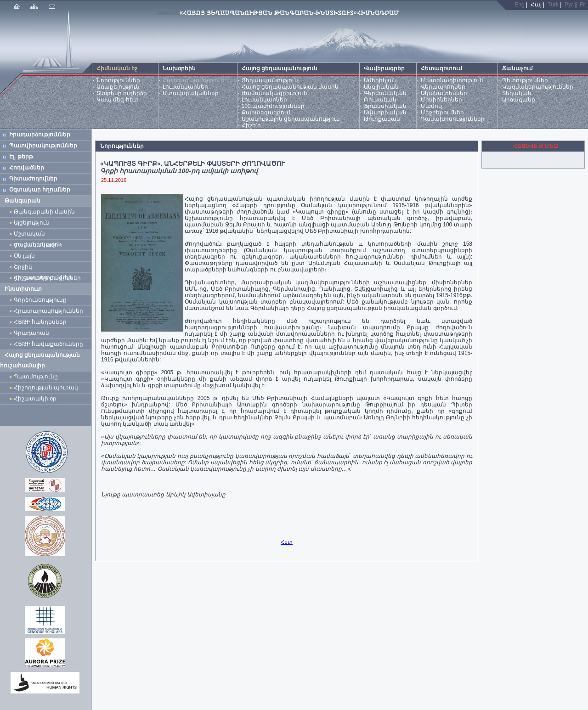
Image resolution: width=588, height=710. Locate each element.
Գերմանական (385, 93)
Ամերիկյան (380, 80)
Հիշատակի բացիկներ (49, 278)
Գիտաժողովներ (33, 179)
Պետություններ (525, 80)
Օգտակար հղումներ (40, 190)
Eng (519, 5)
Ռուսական (380, 100)
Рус (569, 5)
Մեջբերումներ (442, 113)
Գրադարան (31, 333)
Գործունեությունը (40, 300)
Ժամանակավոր (38, 245)
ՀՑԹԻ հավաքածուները (48, 344)
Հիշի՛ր (251, 125)
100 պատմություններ (273, 106)
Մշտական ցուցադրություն (37, 235)
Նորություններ (118, 80)
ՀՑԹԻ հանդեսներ (42, 322)
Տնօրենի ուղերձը (122, 93)
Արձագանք (519, 100)
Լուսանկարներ (185, 87)
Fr (582, 5)
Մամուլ (431, 106)
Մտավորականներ (191, 93)
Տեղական (517, 93)
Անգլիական (381, 87)
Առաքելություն (118, 87)
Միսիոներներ (441, 100)
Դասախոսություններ (453, 119)
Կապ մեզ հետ (118, 100)
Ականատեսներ (444, 93)
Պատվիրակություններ (43, 146)
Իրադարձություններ (40, 135)
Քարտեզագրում (266, 113)
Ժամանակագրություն (274, 93)
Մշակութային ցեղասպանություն (291, 119)
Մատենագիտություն (452, 80)
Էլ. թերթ (21, 157)
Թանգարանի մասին (44, 212)
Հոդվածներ (27, 168)
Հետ (287, 542)
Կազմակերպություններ (538, 87)
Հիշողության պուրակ (46, 388)
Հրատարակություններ (48, 311)
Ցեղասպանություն (270, 80)
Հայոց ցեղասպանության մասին (290, 87)
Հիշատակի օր (35, 399)
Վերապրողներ (443, 87)
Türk (553, 5)
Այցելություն (31, 223)
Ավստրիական (385, 113)
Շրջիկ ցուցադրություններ (45, 268)
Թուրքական (382, 119)
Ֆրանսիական (385, 106)
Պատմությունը (36, 377)
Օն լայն (26, 256)
